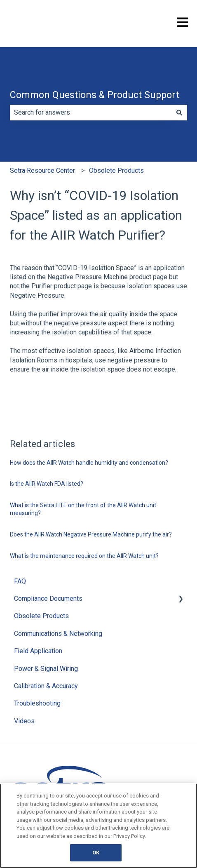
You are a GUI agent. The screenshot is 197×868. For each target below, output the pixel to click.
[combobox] (91, 113)
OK (96, 853)
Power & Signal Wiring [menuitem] (46, 669)
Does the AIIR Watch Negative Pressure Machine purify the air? (91, 534)
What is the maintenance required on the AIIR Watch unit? (84, 556)
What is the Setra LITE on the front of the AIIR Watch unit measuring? (83, 509)
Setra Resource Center (42, 171)
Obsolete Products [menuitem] (41, 616)
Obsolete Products (116, 171)
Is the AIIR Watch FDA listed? (47, 484)
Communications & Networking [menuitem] (58, 634)
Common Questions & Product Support (95, 95)
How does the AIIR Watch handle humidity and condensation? (89, 463)
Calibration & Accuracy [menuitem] (46, 686)
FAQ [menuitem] (20, 581)
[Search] (179, 113)
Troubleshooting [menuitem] (37, 703)
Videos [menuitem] (24, 721)
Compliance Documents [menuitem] (48, 599)
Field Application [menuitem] (38, 651)
